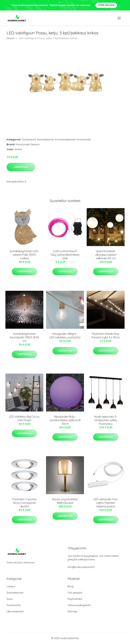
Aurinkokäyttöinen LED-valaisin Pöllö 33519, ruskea (24, 255)
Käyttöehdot (75, 599)
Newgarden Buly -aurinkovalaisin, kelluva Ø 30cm (65, 420)
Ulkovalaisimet (15, 611)
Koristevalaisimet (65, 139)
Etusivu (11, 38)
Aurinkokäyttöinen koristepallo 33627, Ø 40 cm (24, 337)
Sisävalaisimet (45, 139)
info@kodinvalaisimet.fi (81, 567)
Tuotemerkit (29, 139)
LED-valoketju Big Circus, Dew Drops (24, 418)
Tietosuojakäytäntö (79, 605)
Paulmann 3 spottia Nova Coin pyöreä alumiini (24, 503)
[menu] (119, 18)
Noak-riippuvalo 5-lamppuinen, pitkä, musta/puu (106, 420)
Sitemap (72, 611)
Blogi (71, 586)
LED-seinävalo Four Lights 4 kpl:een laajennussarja (106, 503)
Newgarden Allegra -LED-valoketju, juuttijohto (65, 336)
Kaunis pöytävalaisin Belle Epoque (65, 501)
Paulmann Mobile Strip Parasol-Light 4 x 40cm (106, 336)
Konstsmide (84, 139)
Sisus (10, 599)
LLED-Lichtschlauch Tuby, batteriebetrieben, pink (65, 255)
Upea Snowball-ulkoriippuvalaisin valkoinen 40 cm (106, 255)
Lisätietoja (21, 167)
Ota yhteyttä (75, 593)
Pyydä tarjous (106, 5)
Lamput (11, 586)
